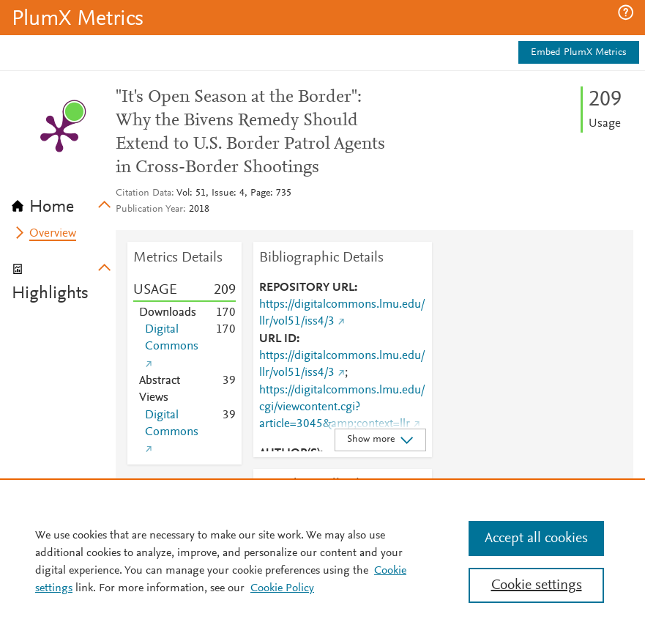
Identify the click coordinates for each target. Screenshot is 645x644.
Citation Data (143, 193)
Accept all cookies (536, 538)
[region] (322, 561)
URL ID (278, 339)
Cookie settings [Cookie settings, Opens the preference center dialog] (537, 585)
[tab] (64, 202)
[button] (626, 12)
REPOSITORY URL (307, 288)
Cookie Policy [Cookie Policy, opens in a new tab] (282, 588)
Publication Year (149, 210)
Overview (53, 234)
